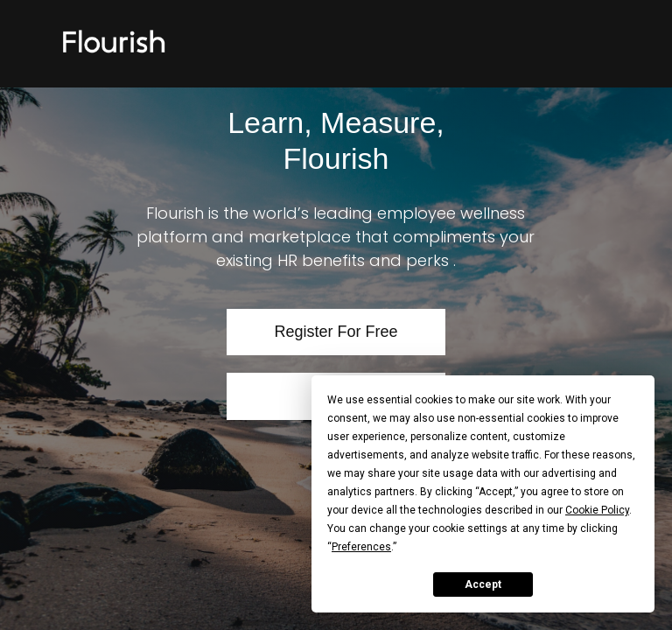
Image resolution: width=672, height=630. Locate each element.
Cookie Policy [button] (597, 510)
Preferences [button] (361, 547)
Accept (483, 584)
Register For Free (336, 332)
